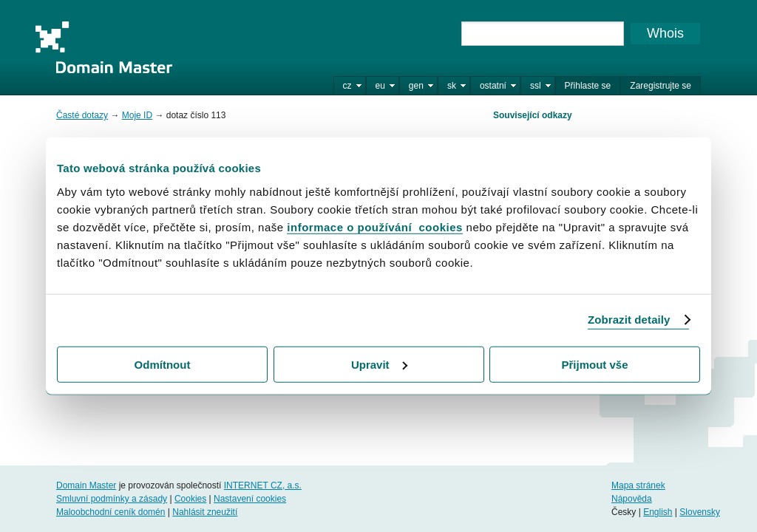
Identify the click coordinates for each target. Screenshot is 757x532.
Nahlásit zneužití (205, 512)
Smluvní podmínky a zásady (112, 499)
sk (452, 86)
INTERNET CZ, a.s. (263, 485)
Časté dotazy (82, 115)
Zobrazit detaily (629, 320)
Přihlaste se (588, 86)
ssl (536, 86)
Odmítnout (163, 364)
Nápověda (632, 499)
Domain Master (103, 47)
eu (380, 86)
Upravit (379, 364)
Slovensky (700, 512)
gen (416, 86)
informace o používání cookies (375, 226)
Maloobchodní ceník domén (111, 512)
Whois (665, 33)
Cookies (190, 499)
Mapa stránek (638, 485)
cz (347, 86)
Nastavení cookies (250, 499)
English (658, 512)
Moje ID (137, 115)
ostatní (493, 86)
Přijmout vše (594, 364)
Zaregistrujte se (661, 86)
